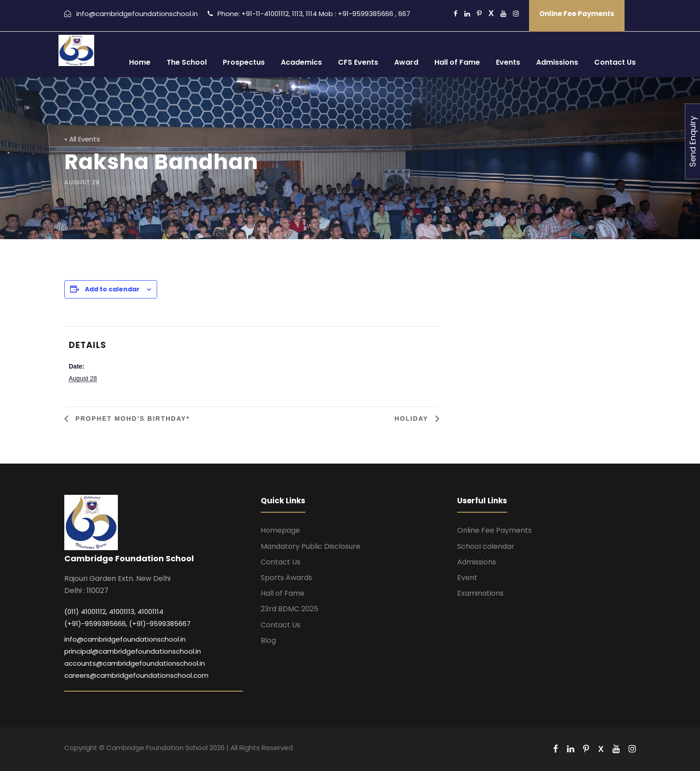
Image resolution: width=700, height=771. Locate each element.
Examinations (480, 593)
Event (467, 578)
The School (187, 62)
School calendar (486, 546)
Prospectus (244, 62)
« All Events (82, 139)
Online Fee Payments (577, 14)
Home (140, 62)
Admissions (557, 62)
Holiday (413, 419)
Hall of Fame (457, 62)
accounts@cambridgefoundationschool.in (135, 663)
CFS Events (358, 62)
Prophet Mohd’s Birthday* (131, 419)
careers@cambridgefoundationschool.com (136, 675)
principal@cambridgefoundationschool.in (133, 651)
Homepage (280, 530)
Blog (268, 640)
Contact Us (615, 62)
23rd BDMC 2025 (290, 609)
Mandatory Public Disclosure (310, 546)
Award (406, 62)
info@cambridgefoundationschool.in (125, 639)
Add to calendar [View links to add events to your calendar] (112, 289)
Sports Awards (286, 578)
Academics (301, 62)
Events (508, 62)
